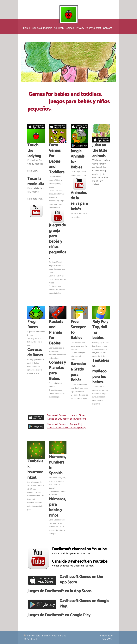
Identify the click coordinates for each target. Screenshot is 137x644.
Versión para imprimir (37, 636)
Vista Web (108, 639)
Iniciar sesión (106, 636)
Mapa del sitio (59, 636)
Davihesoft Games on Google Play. (65, 424)
